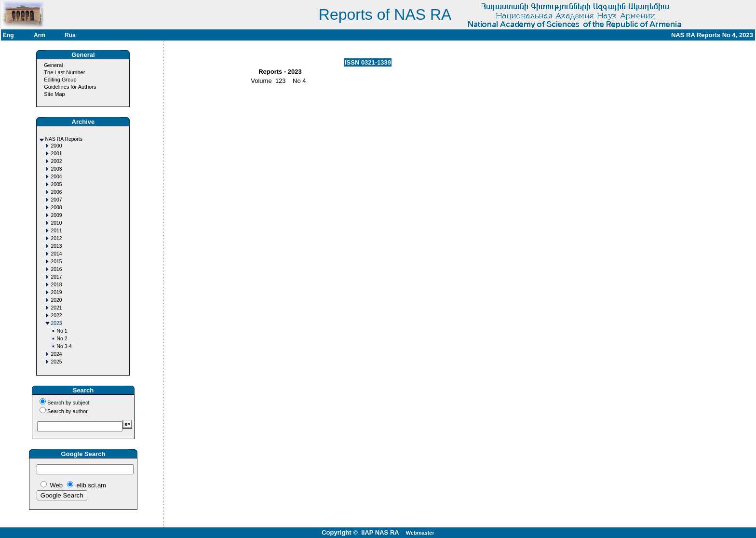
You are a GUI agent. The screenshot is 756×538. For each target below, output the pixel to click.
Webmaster (420, 533)
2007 (56, 200)
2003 (56, 169)
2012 (56, 238)
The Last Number (64, 72)
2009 (56, 215)
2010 (56, 223)
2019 (56, 292)
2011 (56, 231)
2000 (56, 146)
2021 (56, 308)
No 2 (62, 339)
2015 (56, 262)
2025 (56, 362)
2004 (56, 177)
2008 (56, 208)
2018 (56, 285)
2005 (56, 184)
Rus (70, 35)
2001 (56, 154)
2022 (56, 316)
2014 (56, 254)
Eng (8, 35)
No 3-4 (64, 346)
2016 (56, 269)
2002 (56, 161)
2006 (56, 192)
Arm (40, 35)
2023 (56, 323)
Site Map (54, 94)
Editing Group (60, 80)
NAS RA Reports (63, 139)
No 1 (62, 331)
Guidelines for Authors (70, 87)
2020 (56, 300)
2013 (56, 246)
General (53, 65)
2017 (56, 277)
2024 (56, 354)
